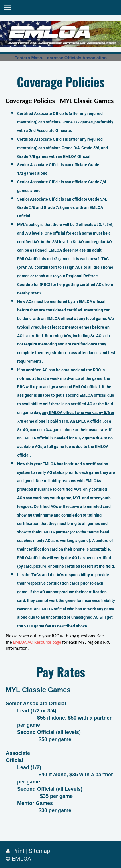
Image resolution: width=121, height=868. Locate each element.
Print (16, 851)
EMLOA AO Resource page (37, 642)
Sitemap (39, 851)
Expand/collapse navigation (61, 8)
